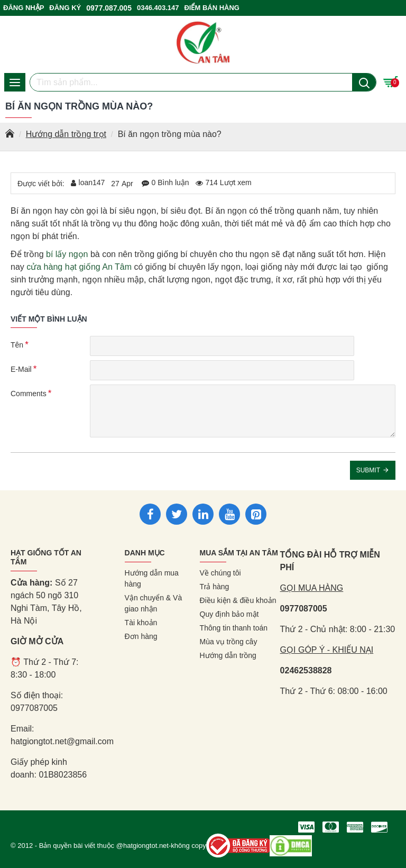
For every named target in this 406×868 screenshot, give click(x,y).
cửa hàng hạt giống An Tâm (79, 267)
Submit (368, 470)
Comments (29, 394)
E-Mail (21, 369)
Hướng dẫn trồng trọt (66, 134)
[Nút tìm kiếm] (364, 82)
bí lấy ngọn (67, 254)
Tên (17, 345)
